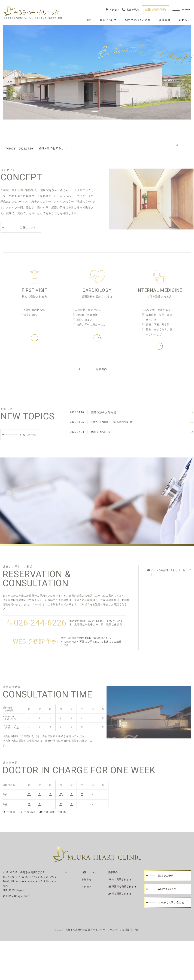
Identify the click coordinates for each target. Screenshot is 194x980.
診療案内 (165, 20)
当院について (108, 20)
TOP (88, 20)
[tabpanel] (97, 72)
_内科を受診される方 (120, 894)
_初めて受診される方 (120, 879)
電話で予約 (133, 10)
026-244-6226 (40, 628)
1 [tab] (177, 145)
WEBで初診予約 (155, 10)
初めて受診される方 (138, 20)
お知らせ (184, 20)
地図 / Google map (18, 896)
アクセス (114, 10)
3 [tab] (186, 145)
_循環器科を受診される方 (122, 886)
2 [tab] (182, 145)
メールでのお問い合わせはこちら (168, 578)
